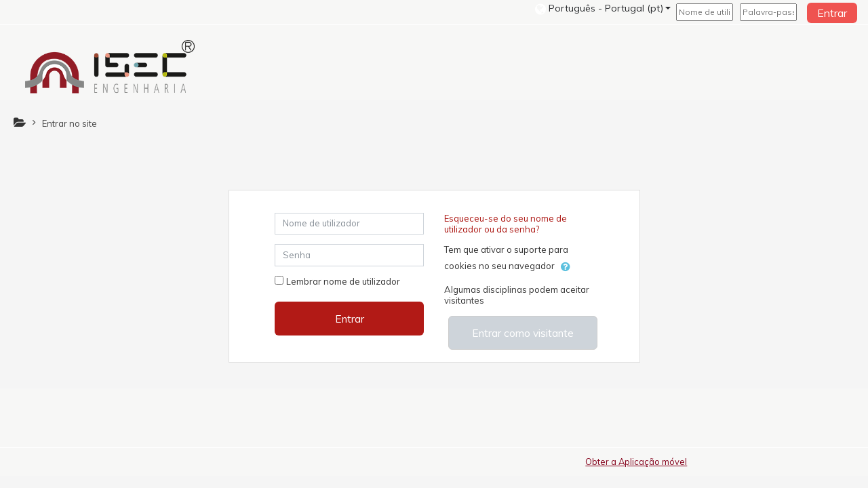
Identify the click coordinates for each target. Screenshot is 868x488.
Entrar (832, 13)
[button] (603, 8)
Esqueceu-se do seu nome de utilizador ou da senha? (506, 224)
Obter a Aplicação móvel (636, 462)
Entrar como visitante (523, 333)
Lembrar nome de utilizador (343, 281)
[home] (110, 66)
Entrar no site (70, 123)
